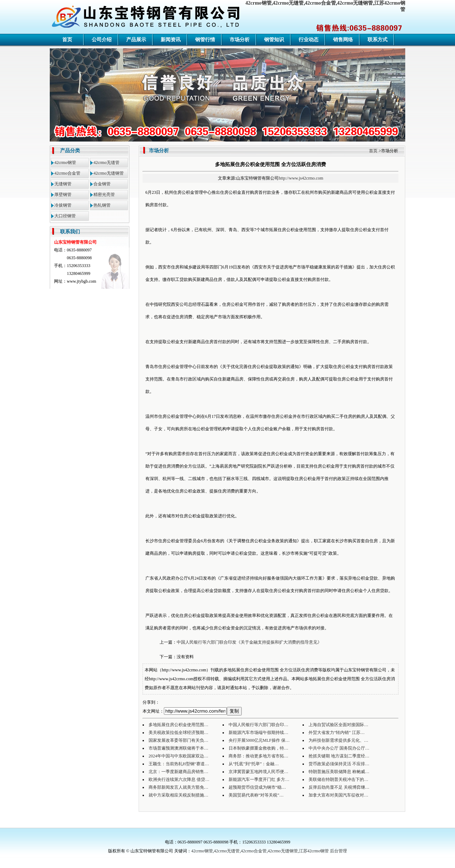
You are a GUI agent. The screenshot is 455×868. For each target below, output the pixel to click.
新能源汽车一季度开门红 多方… (259, 779)
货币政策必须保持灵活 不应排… (339, 764)
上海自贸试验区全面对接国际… (338, 725)
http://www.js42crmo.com (301, 178)
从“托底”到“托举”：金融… (254, 764)
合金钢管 (102, 184)
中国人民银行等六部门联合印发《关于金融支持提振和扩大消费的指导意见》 (249, 642)
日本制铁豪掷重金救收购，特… (258, 748)
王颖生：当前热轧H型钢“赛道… (179, 764)
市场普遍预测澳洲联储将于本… (178, 748)
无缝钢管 (63, 184)
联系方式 (378, 40)
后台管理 (338, 851)
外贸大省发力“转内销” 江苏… (337, 733)
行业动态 (309, 40)
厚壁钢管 (63, 195)
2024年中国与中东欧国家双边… (178, 756)
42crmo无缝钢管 (355, 3)
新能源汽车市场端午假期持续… (258, 733)
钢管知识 (274, 40)
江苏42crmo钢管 (314, 851)
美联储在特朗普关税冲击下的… (338, 779)
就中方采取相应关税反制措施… (178, 795)
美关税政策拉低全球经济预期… (178, 733)
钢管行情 (205, 40)
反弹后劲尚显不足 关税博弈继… (339, 787)
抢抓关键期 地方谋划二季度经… (339, 756)
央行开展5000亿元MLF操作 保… (259, 740)
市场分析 (240, 40)
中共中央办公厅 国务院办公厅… (339, 748)
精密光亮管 (104, 195)
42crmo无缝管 (288, 3)
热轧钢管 (102, 205)
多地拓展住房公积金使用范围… (178, 725)
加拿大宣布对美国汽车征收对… (338, 795)
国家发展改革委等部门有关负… (178, 740)
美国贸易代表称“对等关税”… (256, 795)
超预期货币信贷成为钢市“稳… (257, 787)
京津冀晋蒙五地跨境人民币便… (258, 772)
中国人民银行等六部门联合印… (258, 725)
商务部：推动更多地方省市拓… (258, 756)
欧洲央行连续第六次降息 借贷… (179, 779)
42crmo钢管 (259, 3)
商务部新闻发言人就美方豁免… (178, 787)
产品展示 (136, 40)
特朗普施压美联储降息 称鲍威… (339, 772)
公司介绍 (102, 40)
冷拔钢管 (63, 205)
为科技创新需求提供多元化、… (338, 740)
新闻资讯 (171, 40)
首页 (67, 40)
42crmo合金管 (320, 3)
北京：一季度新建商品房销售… (178, 772)
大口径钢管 (65, 216)
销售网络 (343, 40)
